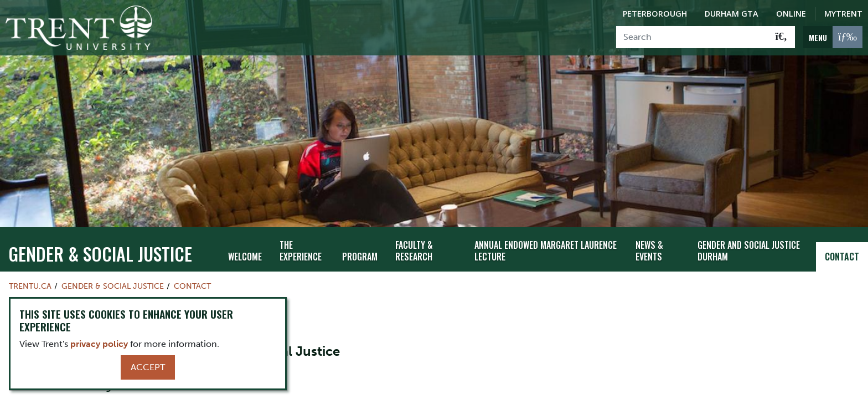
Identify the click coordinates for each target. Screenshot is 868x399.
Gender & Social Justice (100, 230)
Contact (842, 233)
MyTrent (843, 14)
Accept (148, 367)
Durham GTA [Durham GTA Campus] (732, 14)
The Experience (301, 227)
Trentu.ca (30, 263)
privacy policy (99, 344)
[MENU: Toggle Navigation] (833, 37)
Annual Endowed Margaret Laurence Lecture (546, 227)
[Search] (692, 37)
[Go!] (781, 37)
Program (360, 233)
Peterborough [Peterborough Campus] (655, 14)
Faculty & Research (414, 227)
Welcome (245, 233)
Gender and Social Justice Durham (749, 227)
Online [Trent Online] (791, 14)
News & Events (649, 227)
